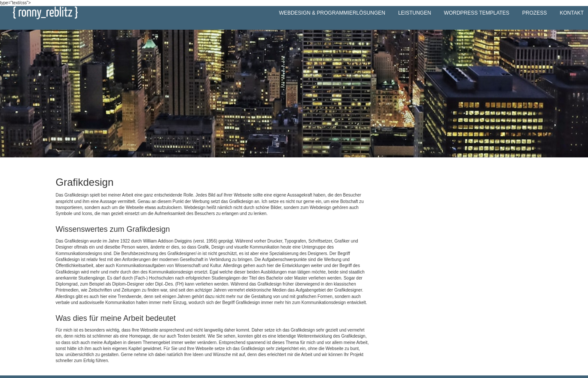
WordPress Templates (477, 13)
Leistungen (415, 13)
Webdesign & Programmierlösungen (332, 13)
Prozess (535, 13)
